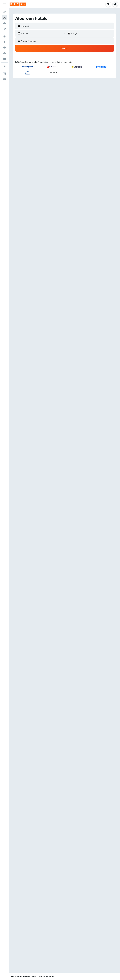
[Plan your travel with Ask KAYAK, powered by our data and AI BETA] (5, 36)
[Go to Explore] (5, 42)
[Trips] (5, 66)
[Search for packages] (5, 29)
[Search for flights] (5, 12)
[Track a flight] (5, 48)
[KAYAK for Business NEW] (5, 59)
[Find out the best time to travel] (5, 53)
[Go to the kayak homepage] (18, 4)
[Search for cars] (5, 23)
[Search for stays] (5, 18)
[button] (5, 4)
